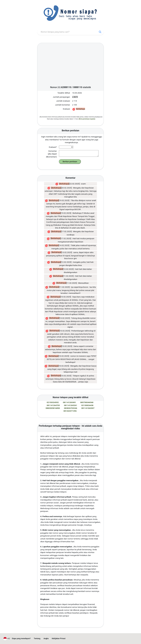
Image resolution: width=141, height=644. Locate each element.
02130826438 (87, 405)
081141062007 (88, 408)
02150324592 (53, 402)
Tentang (37, 638)
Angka (46, 638)
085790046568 (87, 402)
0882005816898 (53, 408)
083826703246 (70, 408)
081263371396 (70, 411)
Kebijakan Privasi (59, 638)
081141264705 (53, 405)
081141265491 (70, 402)
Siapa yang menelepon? (21, 638)
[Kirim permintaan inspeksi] (87, 119)
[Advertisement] (70, 65)
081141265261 (70, 405)
